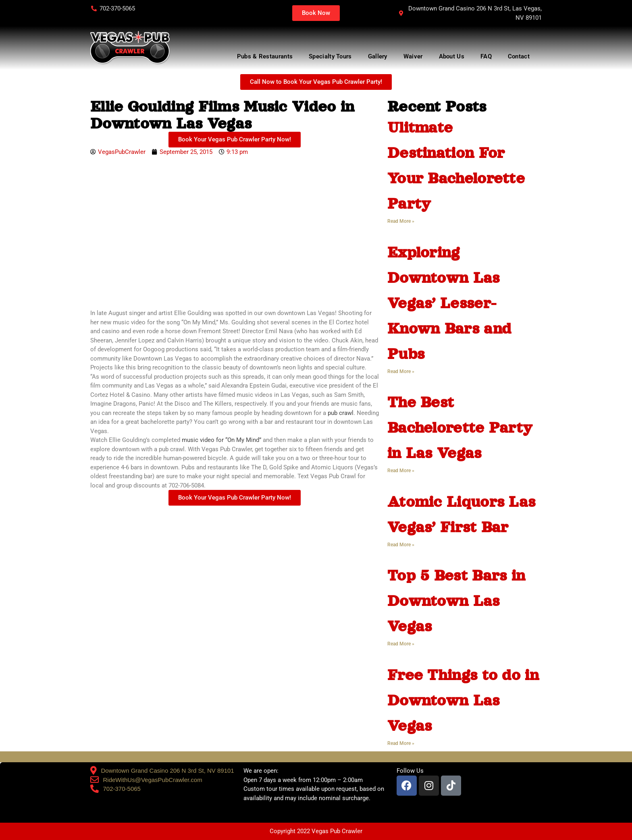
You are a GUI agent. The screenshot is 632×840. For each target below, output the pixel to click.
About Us (452, 56)
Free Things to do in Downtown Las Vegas (463, 700)
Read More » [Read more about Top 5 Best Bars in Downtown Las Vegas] (401, 644)
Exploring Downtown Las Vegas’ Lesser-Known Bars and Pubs (449, 303)
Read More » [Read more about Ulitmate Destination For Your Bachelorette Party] (401, 221)
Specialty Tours (330, 56)
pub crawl (341, 413)
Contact (521, 56)
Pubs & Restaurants (265, 56)
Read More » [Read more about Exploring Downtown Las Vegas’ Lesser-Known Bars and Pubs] (401, 371)
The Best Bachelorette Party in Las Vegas (460, 427)
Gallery (378, 56)
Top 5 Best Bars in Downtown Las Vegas (456, 601)
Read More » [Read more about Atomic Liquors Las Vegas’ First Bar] (401, 545)
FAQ (486, 56)
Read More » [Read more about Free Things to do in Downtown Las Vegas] (401, 743)
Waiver (413, 56)
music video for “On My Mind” (221, 440)
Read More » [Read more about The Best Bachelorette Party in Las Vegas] (401, 471)
